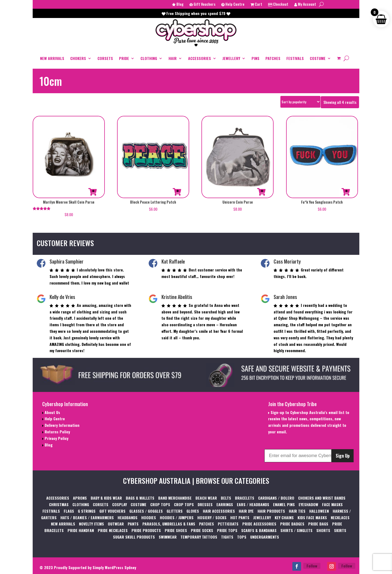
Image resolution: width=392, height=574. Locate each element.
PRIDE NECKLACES (113, 530)
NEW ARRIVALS (52, 58)
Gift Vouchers (202, 4)
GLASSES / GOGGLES (146, 511)
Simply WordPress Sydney (114, 567)
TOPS (242, 537)
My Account (305, 4)
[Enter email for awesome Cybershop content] (298, 456)
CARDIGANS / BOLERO (276, 498)
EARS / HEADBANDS (253, 504)
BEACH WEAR (206, 498)
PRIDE (124, 58)
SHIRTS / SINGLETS (296, 530)
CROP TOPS (160, 504)
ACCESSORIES (200, 58)
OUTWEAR (116, 524)
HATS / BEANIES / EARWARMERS (87, 517)
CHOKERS (78, 58)
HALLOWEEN (319, 511)
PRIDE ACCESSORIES (259, 524)
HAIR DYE (246, 511)
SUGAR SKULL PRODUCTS (134, 537)
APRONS (80, 498)
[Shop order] (300, 102)
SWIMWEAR (168, 537)
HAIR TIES (297, 511)
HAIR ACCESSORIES (219, 511)
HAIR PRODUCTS (271, 511)
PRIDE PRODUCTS (146, 530)
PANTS (133, 524)
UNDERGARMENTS (265, 537)
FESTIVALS (295, 58)
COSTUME (318, 58)
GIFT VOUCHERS (112, 511)
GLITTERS (175, 511)
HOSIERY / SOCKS (212, 517)
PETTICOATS (228, 524)
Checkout (278, 4)
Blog (178, 4)
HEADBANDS (128, 517)
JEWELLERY (231, 58)
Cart (256, 4)
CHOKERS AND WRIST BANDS (322, 498)
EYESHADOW (308, 504)
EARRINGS (225, 504)
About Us (52, 412)
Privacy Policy (56, 438)
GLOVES (193, 511)
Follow (312, 566)
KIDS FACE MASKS (312, 517)
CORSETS (105, 58)
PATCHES (273, 58)
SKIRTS (340, 530)
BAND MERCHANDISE (175, 498)
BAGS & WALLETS (140, 498)
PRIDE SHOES (176, 530)
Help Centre (233, 4)
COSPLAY (120, 504)
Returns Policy (57, 432)
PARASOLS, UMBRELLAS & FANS (169, 524)
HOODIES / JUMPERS (177, 517)
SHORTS (323, 530)
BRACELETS (245, 498)
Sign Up (343, 456)
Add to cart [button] (93, 192)
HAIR (173, 58)
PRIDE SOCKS (202, 530)
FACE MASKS (332, 504)
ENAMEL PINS (284, 504)
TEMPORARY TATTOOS (199, 537)
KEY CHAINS (284, 517)
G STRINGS (87, 511)
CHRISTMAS (59, 504)
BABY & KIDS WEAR (106, 498)
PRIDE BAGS (318, 524)
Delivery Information (62, 425)
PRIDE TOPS (227, 530)
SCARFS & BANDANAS (259, 530)
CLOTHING (149, 58)
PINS (255, 58)
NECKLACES (340, 517)
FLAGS (69, 511)
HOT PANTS (240, 517)
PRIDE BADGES (292, 524)
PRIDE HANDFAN (81, 530)
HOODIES (149, 517)
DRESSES (205, 504)
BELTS (226, 498)
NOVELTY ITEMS (91, 524)
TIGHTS (227, 537)
